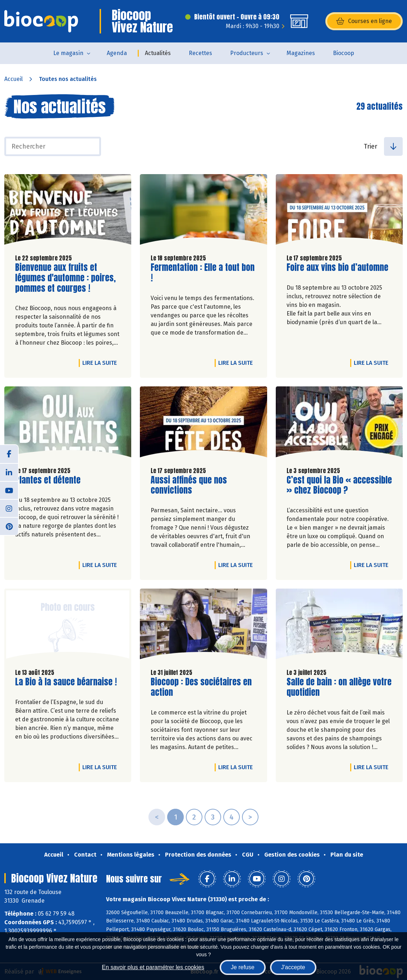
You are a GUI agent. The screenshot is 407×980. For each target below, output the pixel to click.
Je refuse (243, 967)
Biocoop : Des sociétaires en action (201, 687)
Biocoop (344, 53)
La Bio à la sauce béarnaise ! (66, 682)
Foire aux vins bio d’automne (337, 267)
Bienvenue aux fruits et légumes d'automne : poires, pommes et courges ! (65, 278)
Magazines (301, 53)
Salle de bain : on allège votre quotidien (339, 687)
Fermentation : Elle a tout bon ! (203, 273)
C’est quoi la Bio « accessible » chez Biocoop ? (339, 485)
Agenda (117, 53)
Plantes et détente (48, 480)
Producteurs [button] (247, 53)
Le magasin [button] (68, 53)
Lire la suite (101, 363)
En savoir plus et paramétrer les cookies (153, 967)
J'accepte (293, 967)
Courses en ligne (364, 21)
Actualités (158, 53)
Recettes (200, 53)
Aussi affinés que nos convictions (192, 485)
